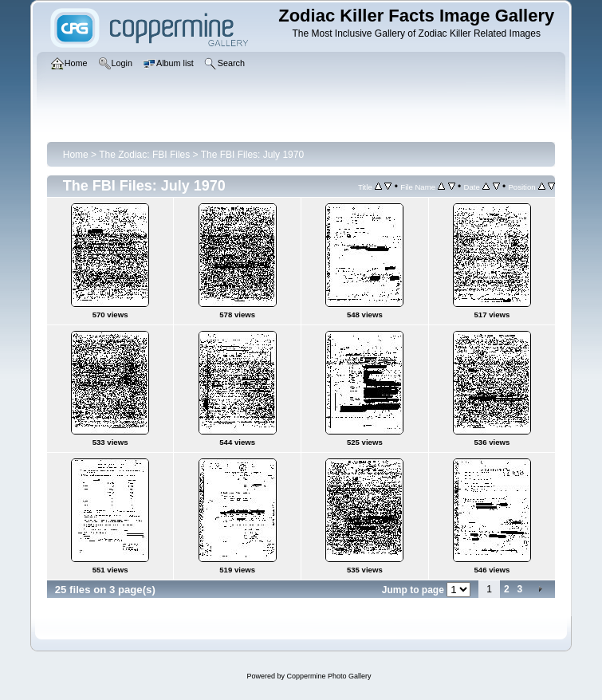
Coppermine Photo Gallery (329, 676)
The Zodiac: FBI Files (144, 155)
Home (76, 155)
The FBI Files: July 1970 (252, 155)
